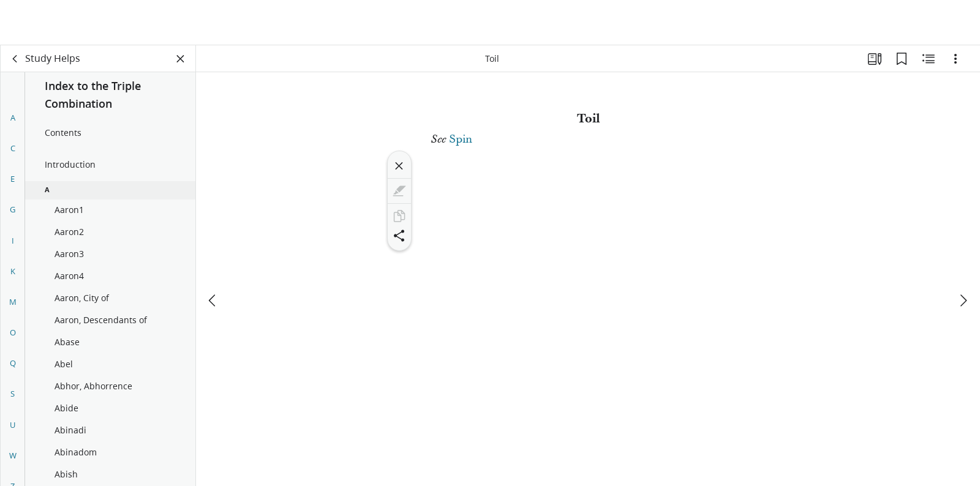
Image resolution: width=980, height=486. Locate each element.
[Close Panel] (181, 59)
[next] (963, 255)
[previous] (213, 255)
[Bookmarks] (902, 59)
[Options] (956, 59)
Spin (461, 139)
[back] (15, 59)
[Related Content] (929, 59)
